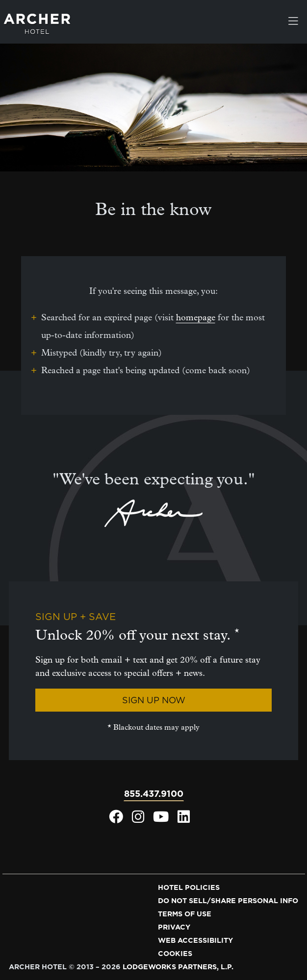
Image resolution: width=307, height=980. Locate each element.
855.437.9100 (154, 794)
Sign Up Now (154, 700)
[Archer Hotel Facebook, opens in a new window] (116, 820)
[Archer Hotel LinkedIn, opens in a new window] (184, 820)
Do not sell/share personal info (228, 901)
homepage (196, 318)
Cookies (175, 954)
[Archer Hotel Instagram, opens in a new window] (138, 820)
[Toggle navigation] (294, 22)
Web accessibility (195, 940)
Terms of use (185, 914)
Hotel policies (189, 887)
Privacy (174, 927)
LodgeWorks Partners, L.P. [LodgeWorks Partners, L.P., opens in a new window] (178, 967)
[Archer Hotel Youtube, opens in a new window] (161, 820)
